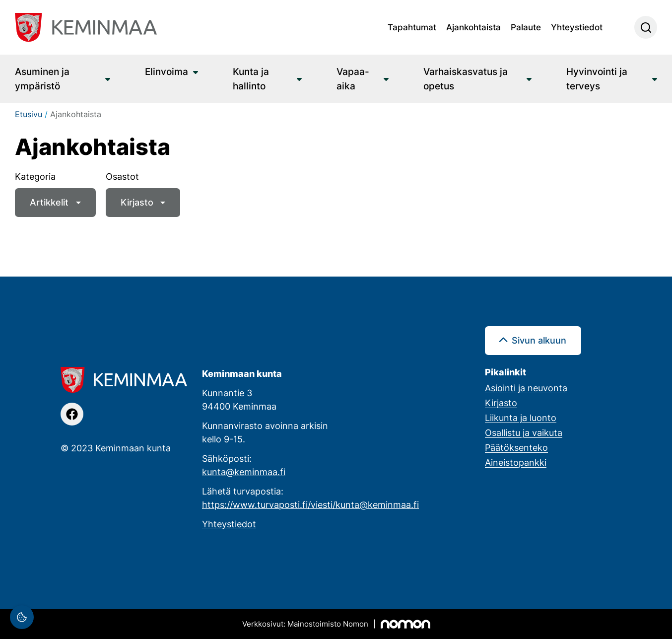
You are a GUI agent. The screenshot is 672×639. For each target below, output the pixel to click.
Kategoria (35, 176)
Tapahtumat (412, 27)
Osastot (122, 176)
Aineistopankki (516, 462)
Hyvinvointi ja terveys (597, 78)
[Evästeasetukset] (22, 617)
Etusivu (29, 114)
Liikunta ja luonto (521, 418)
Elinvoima (167, 71)
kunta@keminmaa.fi (244, 472)
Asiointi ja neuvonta (526, 388)
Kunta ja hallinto (251, 78)
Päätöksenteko (516, 447)
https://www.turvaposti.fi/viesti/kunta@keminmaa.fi (310, 504)
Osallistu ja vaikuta (524, 432)
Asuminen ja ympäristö (42, 78)
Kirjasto (137, 202)
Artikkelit (49, 202)
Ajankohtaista (473, 27)
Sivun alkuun (539, 340)
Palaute (526, 27)
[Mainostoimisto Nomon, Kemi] (336, 624)
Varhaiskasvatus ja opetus (466, 78)
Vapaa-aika (353, 78)
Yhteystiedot (577, 27)
